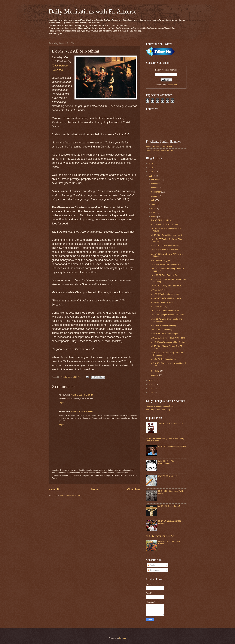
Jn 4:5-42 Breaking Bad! (161, 260)
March (154, 217)
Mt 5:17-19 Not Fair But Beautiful (165, 246)
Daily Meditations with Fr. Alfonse (93, 11)
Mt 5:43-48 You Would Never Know (166, 298)
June (154, 204)
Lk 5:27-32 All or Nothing (161, 330)
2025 (151, 168)
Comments (153, 570)
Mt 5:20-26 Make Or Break (162, 302)
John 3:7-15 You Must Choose (171, 424)
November (156, 184)
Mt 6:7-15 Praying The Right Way (160, 536)
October (155, 188)
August (155, 196)
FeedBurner (172, 85)
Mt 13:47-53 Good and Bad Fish (172, 446)
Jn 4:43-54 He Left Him (161, 220)
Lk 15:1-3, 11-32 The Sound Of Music (167, 264)
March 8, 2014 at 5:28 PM (82, 395)
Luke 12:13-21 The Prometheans (166, 462)
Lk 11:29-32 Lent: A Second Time (165, 311)
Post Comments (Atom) (70, 496)
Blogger (123, 638)
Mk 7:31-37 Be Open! (167, 476)
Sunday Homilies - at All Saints (159, 147)
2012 (151, 384)
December (156, 179)
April (153, 213)
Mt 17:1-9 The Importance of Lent (165, 294)
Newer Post (56, 489)
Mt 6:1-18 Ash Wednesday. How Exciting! (168, 342)
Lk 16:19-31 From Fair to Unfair (164, 275)
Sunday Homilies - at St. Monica (160, 150)
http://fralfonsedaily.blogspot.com (160, 406)
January (155, 375)
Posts (151, 565)
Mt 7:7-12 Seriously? (160, 306)
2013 (151, 380)
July (153, 200)
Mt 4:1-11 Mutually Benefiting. (164, 325)
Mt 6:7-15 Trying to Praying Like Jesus (167, 315)
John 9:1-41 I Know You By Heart (165, 224)
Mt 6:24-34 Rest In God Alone (164, 359)
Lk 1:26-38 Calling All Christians (164, 250)
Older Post (134, 489)
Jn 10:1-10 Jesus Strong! (169, 506)
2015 (151, 172)
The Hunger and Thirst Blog (158, 410)
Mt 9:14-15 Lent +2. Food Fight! (164, 334)
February (155, 371)
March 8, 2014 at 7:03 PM (82, 411)
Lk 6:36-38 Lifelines (159, 290)
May (153, 208)
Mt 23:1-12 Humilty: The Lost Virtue (166, 286)
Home (95, 489)
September (156, 192)
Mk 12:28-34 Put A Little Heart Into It (166, 235)
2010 (151, 393)
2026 (151, 163)
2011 (151, 389)
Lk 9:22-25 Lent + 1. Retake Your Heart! (168, 338)
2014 (151, 176)
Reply (61, 403)
